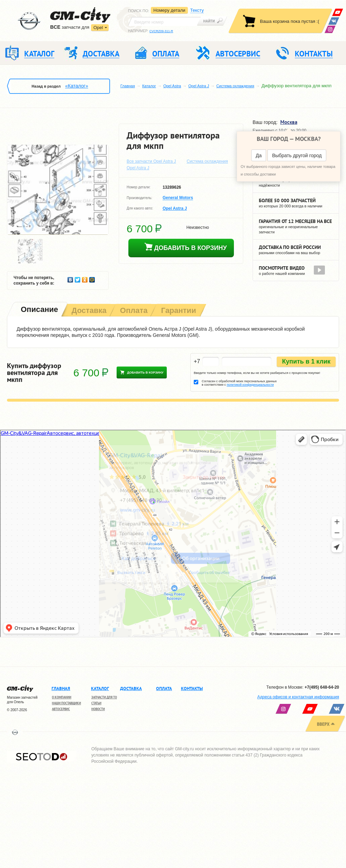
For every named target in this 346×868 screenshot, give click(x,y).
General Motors (178, 198)
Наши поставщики (66, 703)
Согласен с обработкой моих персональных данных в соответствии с (239, 383)
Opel (98, 28)
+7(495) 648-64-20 (322, 687)
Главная (128, 86)
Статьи (96, 703)
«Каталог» (76, 86)
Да (259, 155)
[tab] (39, 310)
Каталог (149, 86)
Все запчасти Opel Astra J (151, 161)
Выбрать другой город (297, 155)
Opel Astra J (199, 86)
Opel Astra (172, 86)
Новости (98, 709)
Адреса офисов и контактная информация (298, 697)
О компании (62, 697)
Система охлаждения (235, 86)
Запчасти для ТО (104, 697)
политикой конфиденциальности (250, 385)
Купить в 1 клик (306, 361)
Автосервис (61, 709)
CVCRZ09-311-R (161, 31)
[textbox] (164, 21)
